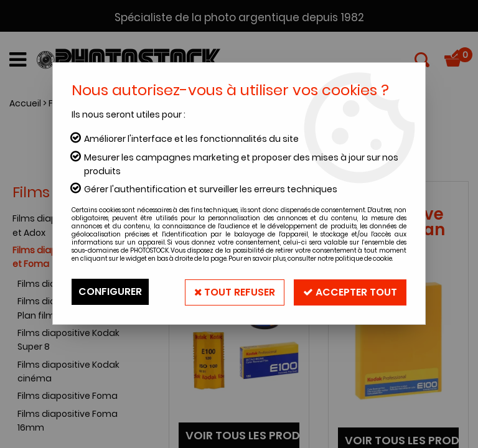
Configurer (110, 292)
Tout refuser (232, 292)
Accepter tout (349, 292)
